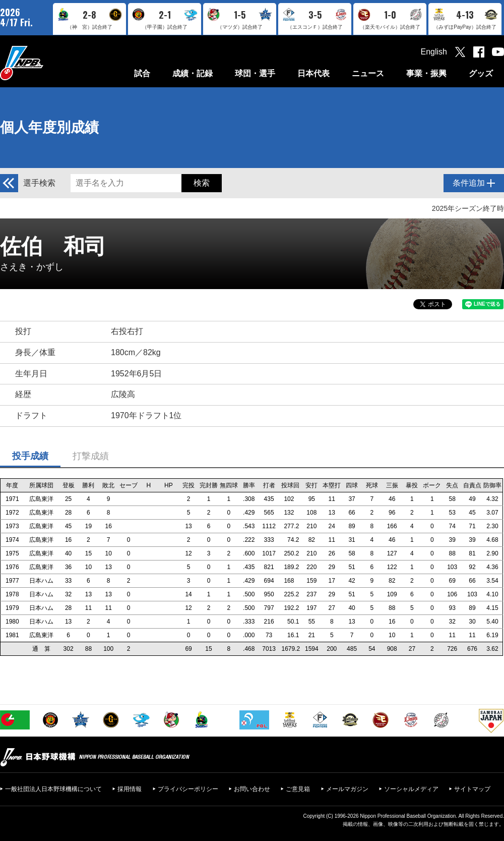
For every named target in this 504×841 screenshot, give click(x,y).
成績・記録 (193, 73)
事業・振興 (426, 73)
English (434, 52)
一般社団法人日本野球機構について (53, 789)
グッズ (481, 73)
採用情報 (130, 789)
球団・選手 (255, 73)
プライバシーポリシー (188, 789)
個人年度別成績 (49, 127)
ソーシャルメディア (411, 789)
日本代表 (313, 73)
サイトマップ (472, 789)
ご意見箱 (298, 789)
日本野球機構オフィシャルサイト (47, 63)
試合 (142, 73)
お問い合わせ (252, 789)
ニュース (368, 73)
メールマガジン (347, 789)
